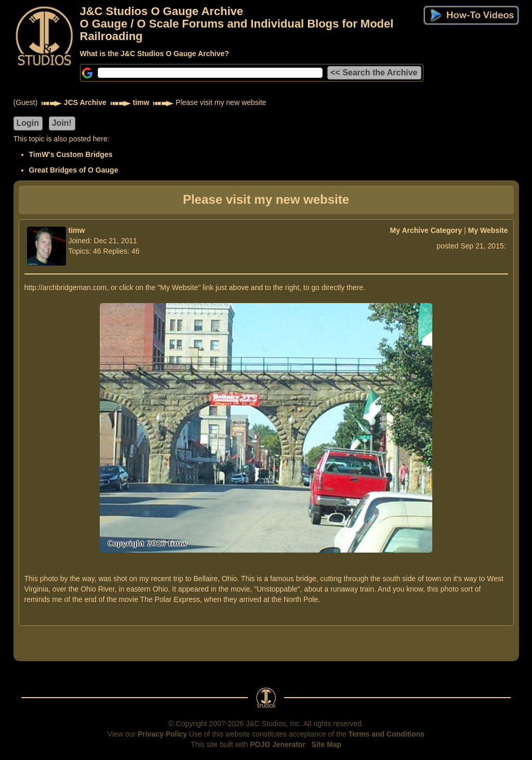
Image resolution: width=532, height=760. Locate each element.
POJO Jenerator (278, 744)
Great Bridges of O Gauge (74, 170)
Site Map (327, 744)
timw (141, 102)
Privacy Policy (162, 734)
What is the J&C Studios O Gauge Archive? (155, 54)
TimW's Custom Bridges (71, 154)
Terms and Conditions (386, 734)
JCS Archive (85, 102)
